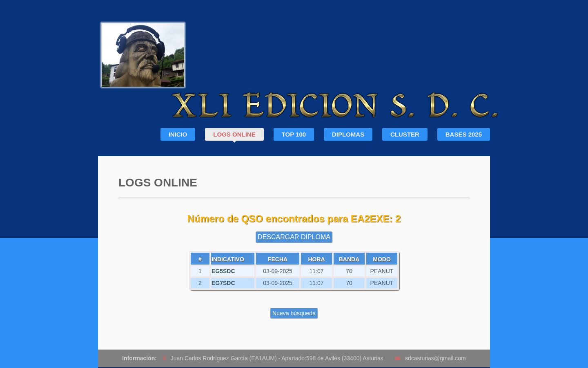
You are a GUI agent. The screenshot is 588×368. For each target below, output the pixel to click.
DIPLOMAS (348, 134)
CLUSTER (405, 134)
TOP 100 (294, 134)
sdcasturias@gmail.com (435, 358)
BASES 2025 (464, 134)
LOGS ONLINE (234, 134)
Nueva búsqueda (294, 313)
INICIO (178, 134)
